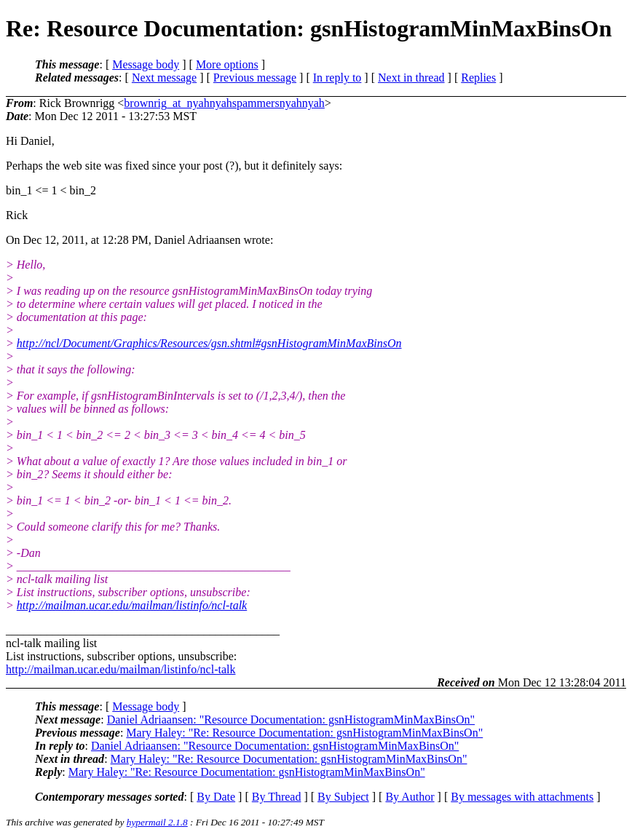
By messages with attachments (522, 797)
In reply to (337, 78)
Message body (146, 64)
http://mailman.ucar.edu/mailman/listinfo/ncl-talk (132, 605)
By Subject (343, 797)
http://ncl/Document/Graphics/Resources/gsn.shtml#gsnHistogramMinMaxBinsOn (209, 343)
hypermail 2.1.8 (157, 822)
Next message (164, 78)
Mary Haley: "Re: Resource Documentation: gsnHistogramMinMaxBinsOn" (304, 733)
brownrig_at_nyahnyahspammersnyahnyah (224, 103)
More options (227, 64)
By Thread (277, 797)
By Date (216, 797)
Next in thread (411, 78)
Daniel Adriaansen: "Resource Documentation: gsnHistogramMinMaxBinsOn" (291, 720)
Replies (478, 78)
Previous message (255, 78)
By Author (410, 797)
